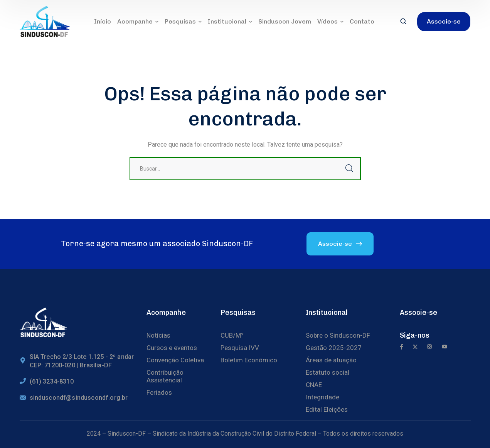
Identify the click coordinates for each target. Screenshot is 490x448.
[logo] (45, 21)
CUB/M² (232, 335)
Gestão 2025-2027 (334, 348)
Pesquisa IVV (240, 348)
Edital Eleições (327, 409)
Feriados (159, 392)
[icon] (402, 347)
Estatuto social (328, 372)
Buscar (349, 169)
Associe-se (418, 313)
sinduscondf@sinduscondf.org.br (79, 398)
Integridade (322, 397)
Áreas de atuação (331, 360)
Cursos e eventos (172, 348)
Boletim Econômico (249, 360)
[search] (403, 22)
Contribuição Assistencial (165, 376)
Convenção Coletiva (175, 360)
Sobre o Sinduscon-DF (338, 335)
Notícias (158, 335)
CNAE (314, 385)
